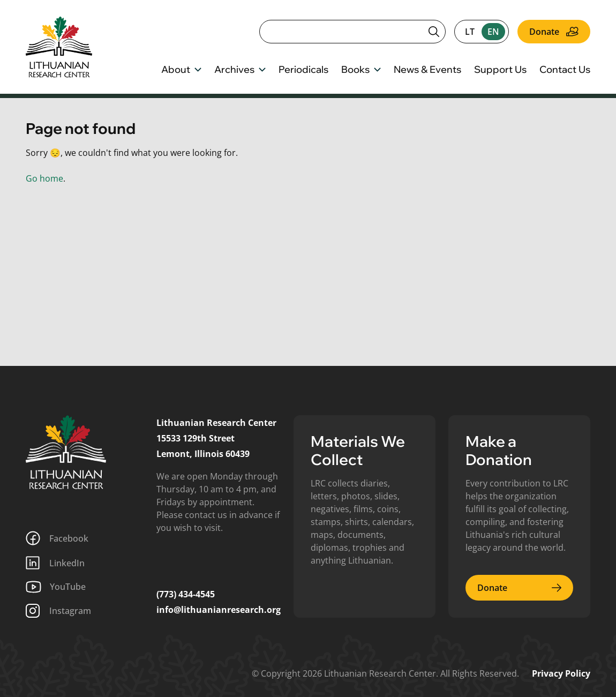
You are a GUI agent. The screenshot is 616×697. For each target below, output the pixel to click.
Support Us (500, 70)
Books (361, 70)
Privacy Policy (561, 673)
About (181, 70)
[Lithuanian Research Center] (66, 452)
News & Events (427, 70)
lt (470, 32)
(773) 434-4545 (186, 594)
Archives (240, 70)
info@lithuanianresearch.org (219, 610)
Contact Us (565, 70)
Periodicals (303, 70)
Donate (554, 32)
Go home (44, 178)
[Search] (352, 32)
